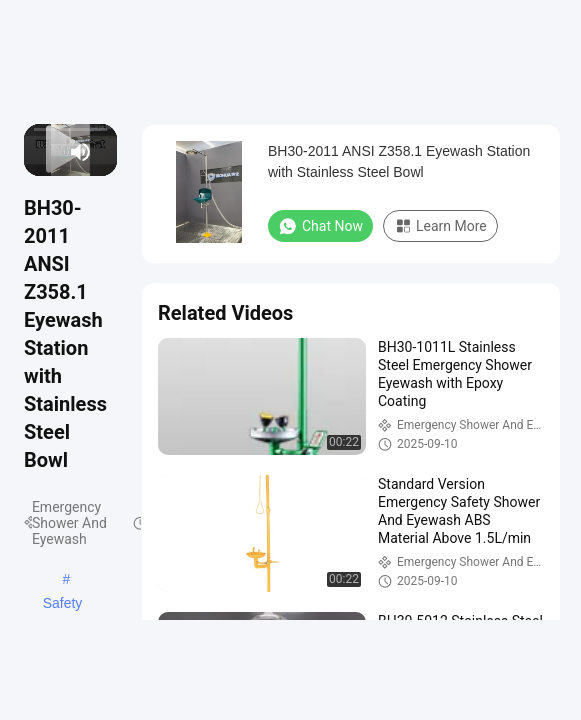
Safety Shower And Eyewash (63, 605)
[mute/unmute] (81, 152)
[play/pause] (45, 152)
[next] (56, 152)
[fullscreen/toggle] (106, 152)
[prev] (35, 152)
